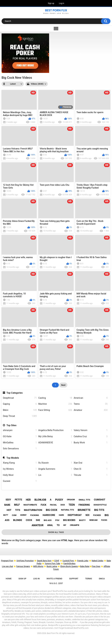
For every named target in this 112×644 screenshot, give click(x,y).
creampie (75, 525)
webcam (93, 520)
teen (72, 505)
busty (82, 520)
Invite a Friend (54, 579)
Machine (55, 404)
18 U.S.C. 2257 (56, 583)
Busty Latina (52, 566)
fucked (97, 515)
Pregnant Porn (7, 561)
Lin (55, 475)
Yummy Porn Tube (52, 564)
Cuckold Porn (68, 561)
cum (14, 515)
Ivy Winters (20, 469)
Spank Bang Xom (44, 561)
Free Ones (96, 566)
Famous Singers (23, 566)
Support (74, 579)
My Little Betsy (55, 436)
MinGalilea (20, 443)
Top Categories (15, 393)
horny (23, 515)
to (58, 525)
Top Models (13, 458)
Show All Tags (56, 532)
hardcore (49, 515)
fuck (43, 505)
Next (63, 385)
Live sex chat (7, 566)
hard (61, 515)
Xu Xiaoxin (55, 463)
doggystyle (100, 505)
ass (7, 520)
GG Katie (20, 436)
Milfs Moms (38, 566)
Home (9, 579)
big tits (99, 510)
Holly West (20, 475)
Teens (91, 404)
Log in (62, 3)
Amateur (91, 410)
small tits (84, 500)
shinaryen (20, 430)
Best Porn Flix (53, 633)
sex (87, 515)
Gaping (20, 404)
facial (53, 505)
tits (18, 510)
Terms (89, 579)
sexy (8, 500)
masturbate (30, 505)
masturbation (33, 510)
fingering (84, 505)
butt (6, 515)
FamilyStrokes (69, 564)
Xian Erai (91, 463)
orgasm (71, 500)
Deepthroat (20, 398)
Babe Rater (85, 566)
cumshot (100, 500)
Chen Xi (91, 469)
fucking (35, 515)
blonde (18, 520)
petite (18, 500)
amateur (38, 525)
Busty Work (91, 443)
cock (29, 520)
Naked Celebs (98, 561)
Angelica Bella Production (55, 430)
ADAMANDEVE (55, 443)
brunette (84, 510)
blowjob (40, 500)
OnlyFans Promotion (25, 561)
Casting (55, 398)
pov (57, 520)
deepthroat (75, 515)
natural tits (67, 510)
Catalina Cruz (91, 436)
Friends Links (83, 561)
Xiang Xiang (20, 463)
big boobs (69, 520)
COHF (57, 561)
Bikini (20, 410)
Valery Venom (91, 430)
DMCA (102, 579)
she (38, 520)
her (28, 500)
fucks (104, 520)
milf (17, 505)
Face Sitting (55, 410)
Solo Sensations (20, 449)
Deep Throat (20, 416)
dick (63, 505)
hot (9, 510)
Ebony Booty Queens (69, 566)
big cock (52, 510)
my (65, 525)
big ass (48, 520)
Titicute (91, 475)
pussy (59, 500)
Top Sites (11, 425)
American (91, 398)
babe (7, 505)
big (107, 515)
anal (50, 525)
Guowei (20, 481)
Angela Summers (55, 469)
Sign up (51, 3)
